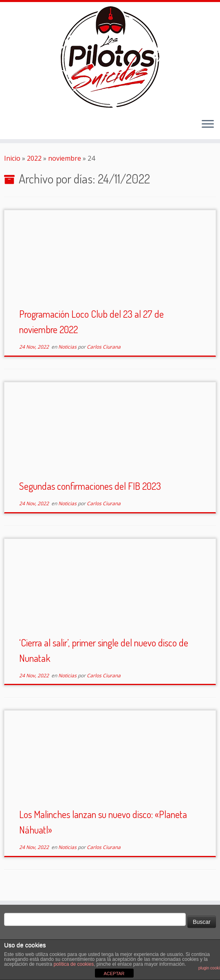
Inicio (12, 158)
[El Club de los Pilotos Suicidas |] (110, 57)
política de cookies (74, 964)
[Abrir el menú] (208, 124)
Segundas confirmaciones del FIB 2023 (90, 486)
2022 (34, 158)
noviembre (65, 158)
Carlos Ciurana (104, 347)
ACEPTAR (114, 973)
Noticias (68, 347)
